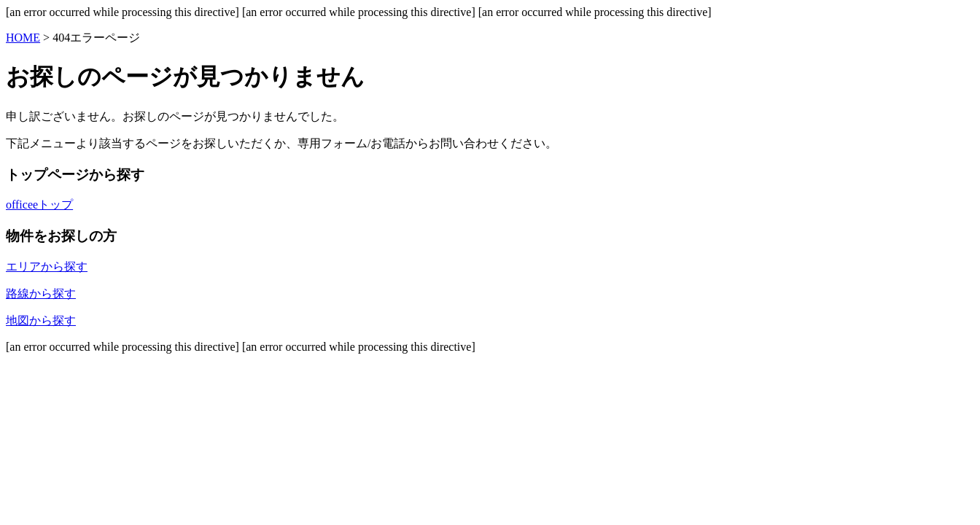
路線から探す (41, 293)
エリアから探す (47, 267)
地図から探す (41, 320)
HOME (23, 38)
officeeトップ (39, 205)
